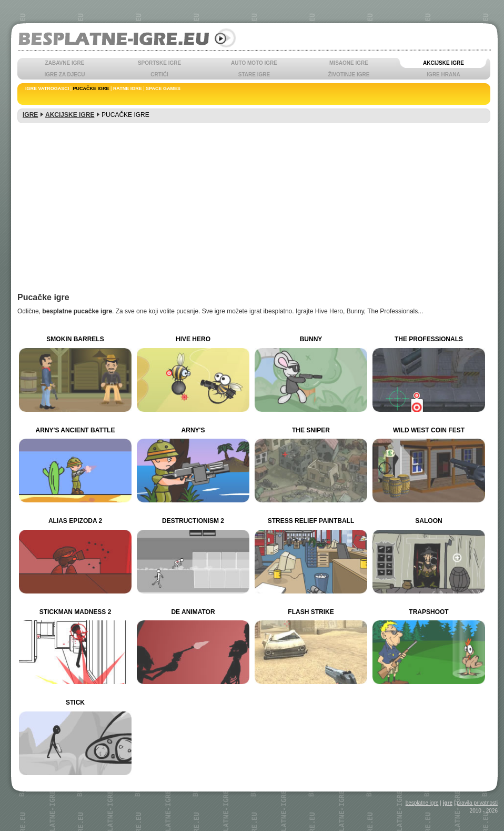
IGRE (30, 115)
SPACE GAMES (163, 88)
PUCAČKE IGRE (91, 88)
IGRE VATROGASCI (47, 88)
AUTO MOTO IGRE (254, 63)
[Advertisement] (254, 203)
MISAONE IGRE (349, 63)
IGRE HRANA (443, 75)
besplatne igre (422, 803)
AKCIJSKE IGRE (443, 63)
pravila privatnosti (477, 803)
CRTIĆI (159, 75)
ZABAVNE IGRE (65, 63)
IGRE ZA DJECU (65, 75)
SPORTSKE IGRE (159, 63)
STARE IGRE (254, 75)
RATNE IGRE (128, 88)
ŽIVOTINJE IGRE (349, 75)
